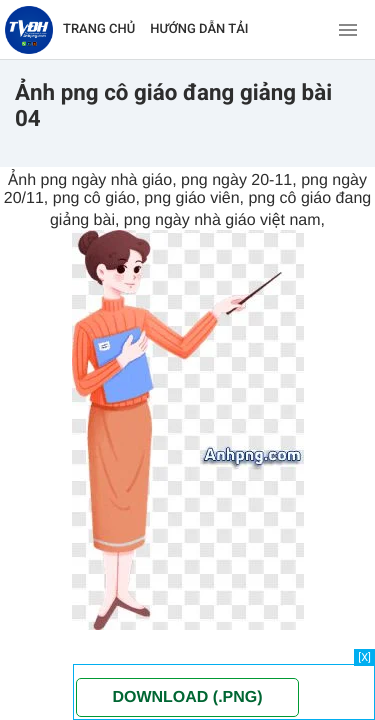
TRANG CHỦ (99, 29)
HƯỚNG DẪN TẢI (199, 29)
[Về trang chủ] (29, 30)
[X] (364, 657)
